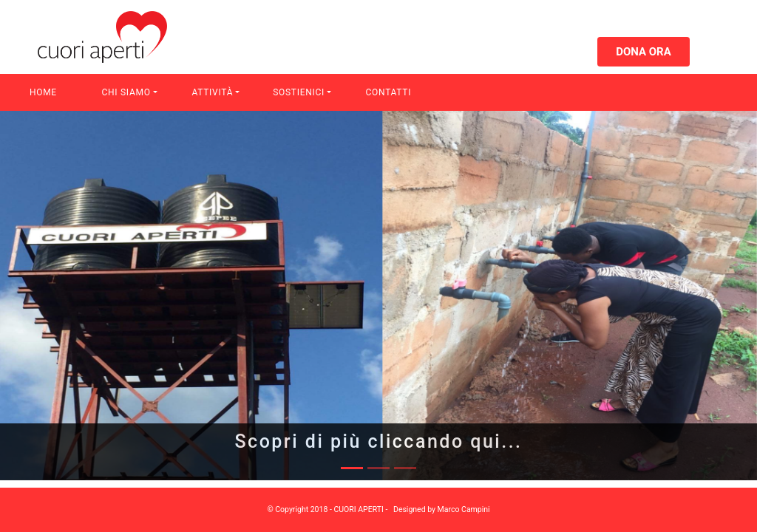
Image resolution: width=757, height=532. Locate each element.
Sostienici (299, 92)
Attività (212, 92)
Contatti (389, 92)
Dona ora (644, 52)
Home (43, 92)
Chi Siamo (126, 92)
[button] (57, 296)
